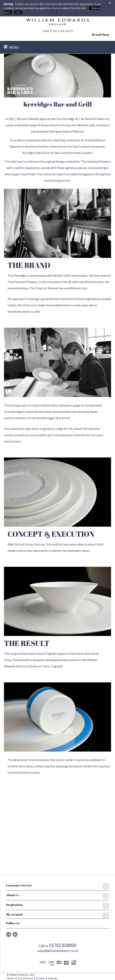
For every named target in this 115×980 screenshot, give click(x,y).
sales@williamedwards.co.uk (58, 951)
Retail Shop (100, 35)
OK (18, 12)
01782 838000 (63, 945)
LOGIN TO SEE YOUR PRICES (57, 31)
